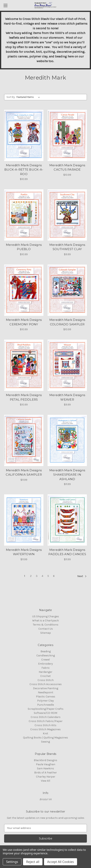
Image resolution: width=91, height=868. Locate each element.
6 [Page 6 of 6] (54, 576)
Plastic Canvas (46, 697)
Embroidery (45, 664)
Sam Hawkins (45, 768)
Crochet (45, 676)
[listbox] (29, 97)
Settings (12, 862)
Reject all (33, 862)
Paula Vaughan (46, 764)
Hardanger (45, 672)
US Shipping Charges (46, 616)
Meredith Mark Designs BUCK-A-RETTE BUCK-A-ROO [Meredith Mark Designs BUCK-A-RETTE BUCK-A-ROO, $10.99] (24, 170)
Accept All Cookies (61, 862)
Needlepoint (46, 692)
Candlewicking (46, 655)
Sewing (45, 742)
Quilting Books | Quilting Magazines (45, 738)
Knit (45, 733)
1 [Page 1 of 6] (25, 576)
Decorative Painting (46, 688)
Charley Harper (46, 777)
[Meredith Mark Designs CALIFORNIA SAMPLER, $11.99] (24, 440)
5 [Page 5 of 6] (48, 576)
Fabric (46, 668)
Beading (46, 651)
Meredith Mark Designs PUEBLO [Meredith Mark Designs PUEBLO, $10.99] (24, 247)
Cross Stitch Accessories (46, 684)
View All (45, 781)
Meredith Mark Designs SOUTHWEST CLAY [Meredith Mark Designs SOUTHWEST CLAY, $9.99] (67, 247)
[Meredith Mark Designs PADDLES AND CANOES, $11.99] (67, 520)
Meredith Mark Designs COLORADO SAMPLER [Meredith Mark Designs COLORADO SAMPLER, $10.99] (67, 322)
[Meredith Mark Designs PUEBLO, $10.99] (24, 215)
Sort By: (11, 97)
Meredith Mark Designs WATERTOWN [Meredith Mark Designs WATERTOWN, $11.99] (24, 552)
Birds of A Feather (45, 773)
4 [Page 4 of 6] (42, 576)
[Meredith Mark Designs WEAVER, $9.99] (67, 365)
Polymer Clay (45, 701)
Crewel (45, 660)
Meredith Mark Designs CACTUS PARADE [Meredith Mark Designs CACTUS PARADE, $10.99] (67, 167)
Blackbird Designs (45, 760)
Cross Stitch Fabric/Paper (46, 721)
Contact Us (46, 629)
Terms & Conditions (46, 625)
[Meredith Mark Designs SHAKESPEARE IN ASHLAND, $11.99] (67, 440)
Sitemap (46, 633)
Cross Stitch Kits (45, 725)
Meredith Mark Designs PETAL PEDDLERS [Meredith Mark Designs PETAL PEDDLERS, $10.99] (24, 397)
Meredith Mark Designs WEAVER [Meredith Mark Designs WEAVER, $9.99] (67, 397)
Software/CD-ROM (45, 713)
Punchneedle (45, 705)
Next (82, 576)
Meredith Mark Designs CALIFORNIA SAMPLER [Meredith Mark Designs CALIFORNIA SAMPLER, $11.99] (24, 472)
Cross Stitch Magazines (45, 729)
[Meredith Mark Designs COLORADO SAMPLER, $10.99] (67, 290)
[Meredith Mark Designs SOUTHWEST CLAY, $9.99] (67, 215)
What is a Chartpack (45, 621)
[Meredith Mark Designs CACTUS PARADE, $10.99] (67, 135)
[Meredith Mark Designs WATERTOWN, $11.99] (24, 520)
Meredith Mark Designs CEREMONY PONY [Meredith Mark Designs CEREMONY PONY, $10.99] (24, 322)
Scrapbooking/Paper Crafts (46, 709)
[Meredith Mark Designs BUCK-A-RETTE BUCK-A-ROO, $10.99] (24, 135)
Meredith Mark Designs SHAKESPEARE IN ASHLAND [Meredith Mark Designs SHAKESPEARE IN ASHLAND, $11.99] (67, 475)
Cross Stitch (46, 680)
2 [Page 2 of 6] (31, 576)
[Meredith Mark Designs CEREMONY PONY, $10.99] (24, 290)
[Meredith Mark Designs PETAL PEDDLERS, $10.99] (24, 365)
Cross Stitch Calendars (46, 717)
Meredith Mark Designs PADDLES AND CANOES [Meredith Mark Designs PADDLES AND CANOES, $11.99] (67, 552)
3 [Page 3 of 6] (37, 576)
